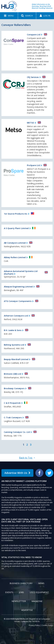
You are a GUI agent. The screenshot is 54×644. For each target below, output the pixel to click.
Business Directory (21, 583)
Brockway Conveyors (14, 388)
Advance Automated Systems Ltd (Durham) (21, 272)
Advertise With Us (17, 473)
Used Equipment (39, 592)
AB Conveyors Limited (15, 243)
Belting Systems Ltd (14, 345)
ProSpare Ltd (33, 165)
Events (9, 592)
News (41, 583)
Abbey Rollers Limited (15, 257)
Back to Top (27, 458)
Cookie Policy (47, 625)
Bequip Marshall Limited (16, 359)
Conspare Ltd (34, 35)
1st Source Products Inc (16, 214)
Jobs (21, 592)
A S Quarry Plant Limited (16, 228)
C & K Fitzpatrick (12, 403)
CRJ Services (33, 77)
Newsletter (19, 601)
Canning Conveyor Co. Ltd (17, 432)
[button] (9, 16)
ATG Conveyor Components (18, 301)
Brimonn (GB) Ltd (12, 374)
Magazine (37, 601)
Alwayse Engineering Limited (18, 287)
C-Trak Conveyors (13, 417)
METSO (31, 123)
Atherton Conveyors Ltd (16, 316)
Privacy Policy (34, 625)
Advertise (27, 610)
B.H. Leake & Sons (13, 330)
